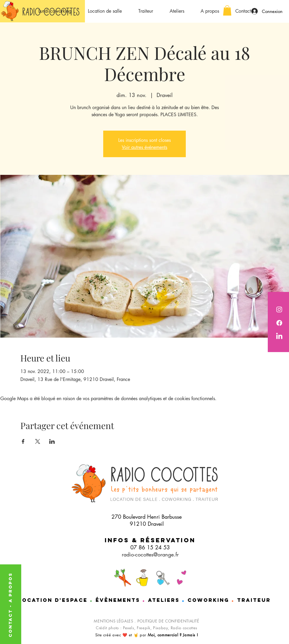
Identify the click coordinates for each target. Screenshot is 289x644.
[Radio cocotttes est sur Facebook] (279, 323)
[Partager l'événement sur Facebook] (23, 441)
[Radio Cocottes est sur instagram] (279, 309)
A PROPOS (10, 587)
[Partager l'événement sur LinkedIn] (52, 441)
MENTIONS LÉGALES (113, 621)
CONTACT (10, 622)
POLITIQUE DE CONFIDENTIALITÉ (168, 621)
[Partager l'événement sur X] (38, 441)
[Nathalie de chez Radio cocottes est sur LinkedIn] (279, 336)
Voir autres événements (144, 147)
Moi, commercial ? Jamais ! (173, 635)
